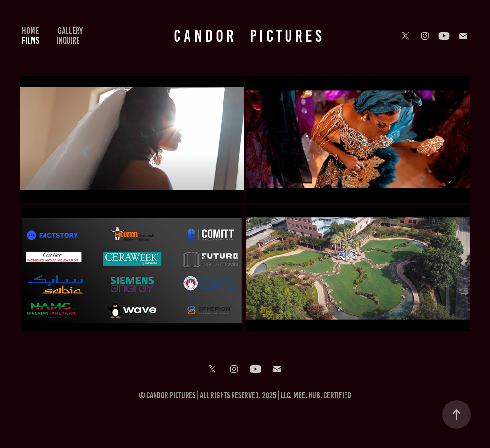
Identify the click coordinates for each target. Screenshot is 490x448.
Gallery (70, 31)
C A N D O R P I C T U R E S (248, 36)
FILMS (31, 40)
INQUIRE (68, 40)
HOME (30, 31)
